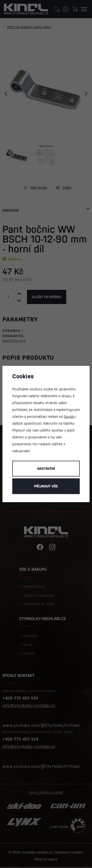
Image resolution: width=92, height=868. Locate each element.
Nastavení (46, 469)
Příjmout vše (46, 486)
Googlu (69, 417)
